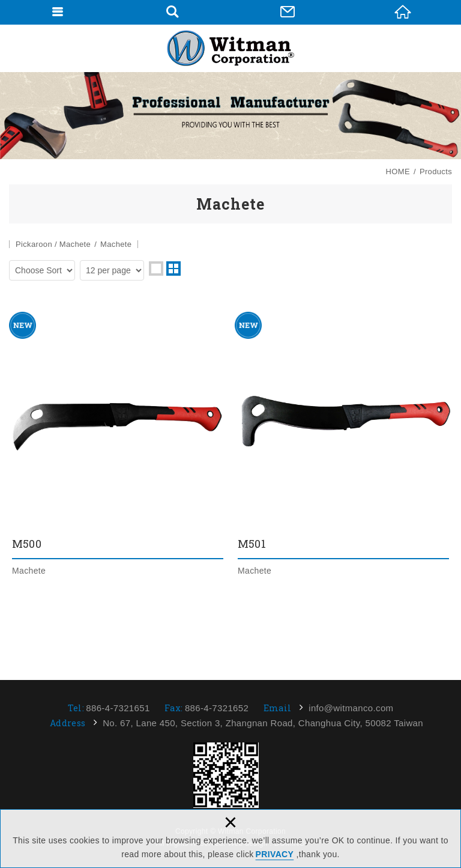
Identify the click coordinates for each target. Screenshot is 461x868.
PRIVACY (275, 854)
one (156, 269)
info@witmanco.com (351, 708)
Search (172, 12)
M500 (118, 445)
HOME (403, 12)
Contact (288, 12)
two (173, 269)
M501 (343, 445)
